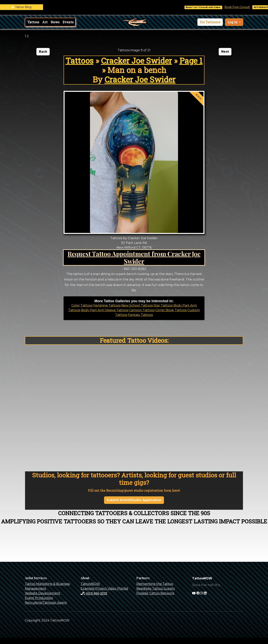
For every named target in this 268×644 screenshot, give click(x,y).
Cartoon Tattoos (142, 310)
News (55, 22)
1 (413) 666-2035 (94, 593)
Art (45, 22)
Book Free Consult (240, 7)
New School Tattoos (137, 305)
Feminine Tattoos (107, 305)
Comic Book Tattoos (171, 310)
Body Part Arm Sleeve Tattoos (105, 310)
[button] (210, 22)
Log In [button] (233, 22)
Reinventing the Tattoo (155, 584)
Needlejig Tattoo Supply (156, 589)
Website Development (43, 593)
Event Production (39, 598)
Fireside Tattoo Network (155, 593)
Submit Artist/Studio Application (134, 500)
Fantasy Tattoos (140, 315)
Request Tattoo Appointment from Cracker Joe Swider (134, 257)
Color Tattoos (82, 305)
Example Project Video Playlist (104, 589)
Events (68, 22)
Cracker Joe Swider (136, 61)
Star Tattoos (163, 305)
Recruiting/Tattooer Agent (46, 603)
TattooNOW (90, 584)
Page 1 (191, 61)
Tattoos (33, 22)
